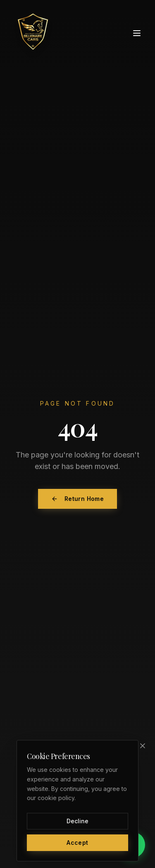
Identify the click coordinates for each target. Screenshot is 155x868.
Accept (77, 843)
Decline (77, 821)
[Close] (143, 746)
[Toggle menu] (137, 33)
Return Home (77, 499)
